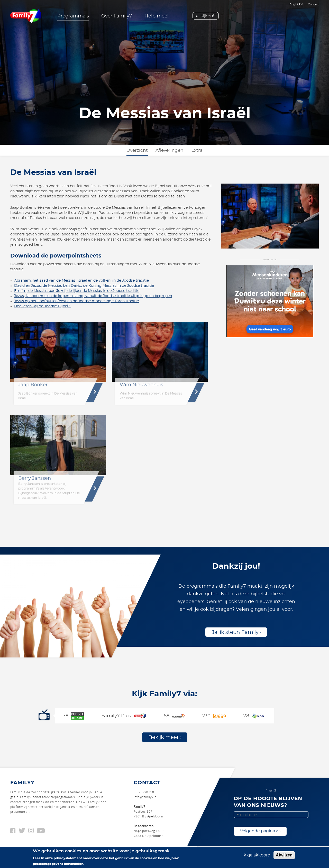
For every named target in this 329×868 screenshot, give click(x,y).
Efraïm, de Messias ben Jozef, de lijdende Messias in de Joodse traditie (77, 291)
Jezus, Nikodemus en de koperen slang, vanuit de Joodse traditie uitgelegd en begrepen (93, 296)
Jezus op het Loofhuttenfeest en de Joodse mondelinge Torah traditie (76, 301)
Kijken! (207, 16)
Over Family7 (117, 16)
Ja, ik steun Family (235, 632)
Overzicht (137, 150)
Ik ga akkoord (256, 855)
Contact (313, 4)
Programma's (73, 16)
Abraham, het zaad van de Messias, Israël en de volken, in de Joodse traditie (81, 281)
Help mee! (157, 16)
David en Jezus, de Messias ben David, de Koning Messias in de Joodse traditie (84, 286)
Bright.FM (296, 4)
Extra (197, 150)
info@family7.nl (145, 797)
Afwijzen (284, 855)
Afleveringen (170, 150)
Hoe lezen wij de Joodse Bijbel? (43, 306)
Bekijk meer (164, 737)
